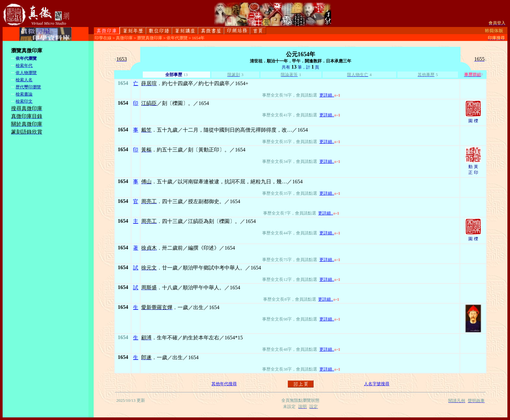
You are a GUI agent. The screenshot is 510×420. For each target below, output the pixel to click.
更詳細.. (327, 95)
